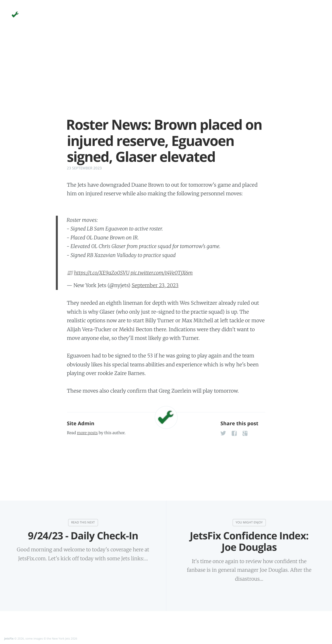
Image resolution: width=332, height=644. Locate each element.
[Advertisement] (166, 78)
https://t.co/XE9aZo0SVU (102, 273)
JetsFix (9, 638)
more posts (87, 433)
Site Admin (81, 424)
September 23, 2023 (155, 285)
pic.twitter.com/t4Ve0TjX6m (162, 273)
